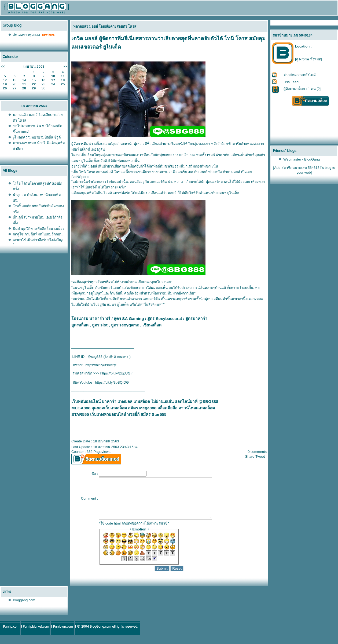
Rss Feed (291, 82)
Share (250, 456)
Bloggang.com (24, 608)
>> (65, 66)
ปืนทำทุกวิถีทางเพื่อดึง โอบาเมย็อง (38, 229)
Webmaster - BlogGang (302, 159)
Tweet (260, 456)
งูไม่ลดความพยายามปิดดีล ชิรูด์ (37, 137)
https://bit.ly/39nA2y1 (102, 365)
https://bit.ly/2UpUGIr (117, 373)
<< (3, 66)
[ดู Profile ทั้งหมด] (308, 59)
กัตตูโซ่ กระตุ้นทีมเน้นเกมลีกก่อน (38, 234)
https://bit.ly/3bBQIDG (112, 382)
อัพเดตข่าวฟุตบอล (26, 35)
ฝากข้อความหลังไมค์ (300, 75)
